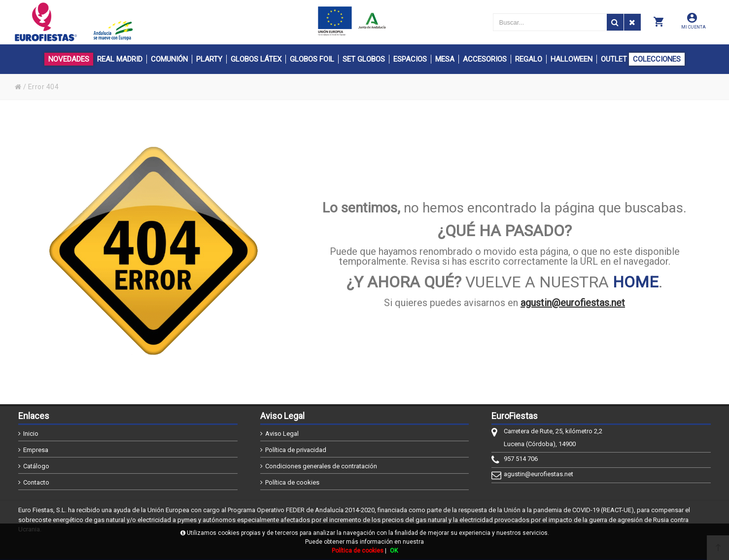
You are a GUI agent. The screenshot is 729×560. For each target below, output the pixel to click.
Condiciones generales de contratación (321, 466)
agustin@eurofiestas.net (573, 303)
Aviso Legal (282, 434)
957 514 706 (521, 459)
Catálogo (36, 466)
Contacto (36, 482)
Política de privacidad (296, 450)
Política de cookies (292, 482)
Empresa (36, 450)
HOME (636, 282)
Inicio (31, 434)
